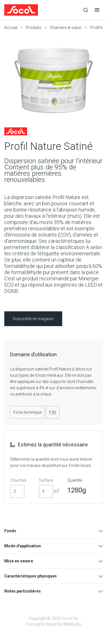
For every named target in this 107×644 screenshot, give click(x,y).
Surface (46, 480)
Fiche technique (27, 412)
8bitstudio (72, 624)
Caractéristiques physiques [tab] (31, 576)
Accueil (11, 28)
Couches (18, 480)
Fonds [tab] (10, 531)
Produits (34, 28)
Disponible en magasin (33, 319)
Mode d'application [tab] (23, 546)
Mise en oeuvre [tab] (19, 561)
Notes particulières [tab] (23, 591)
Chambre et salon (66, 28)
